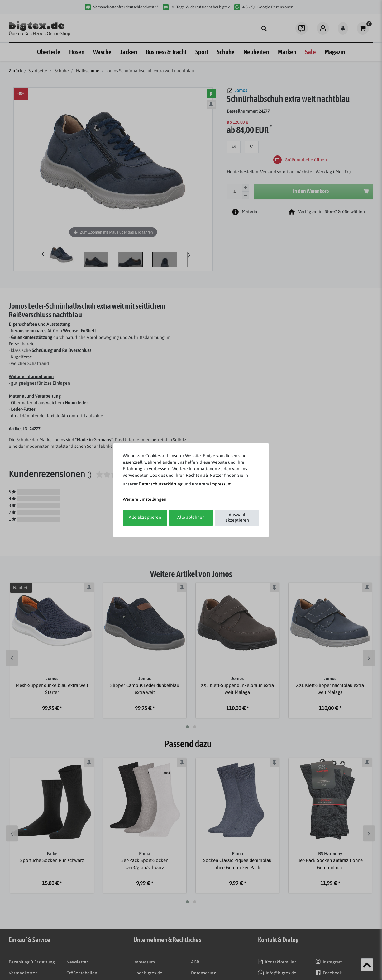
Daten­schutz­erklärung (161, 484)
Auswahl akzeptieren (237, 518)
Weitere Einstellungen (145, 499)
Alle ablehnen (191, 517)
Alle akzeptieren (145, 517)
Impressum (221, 484)
